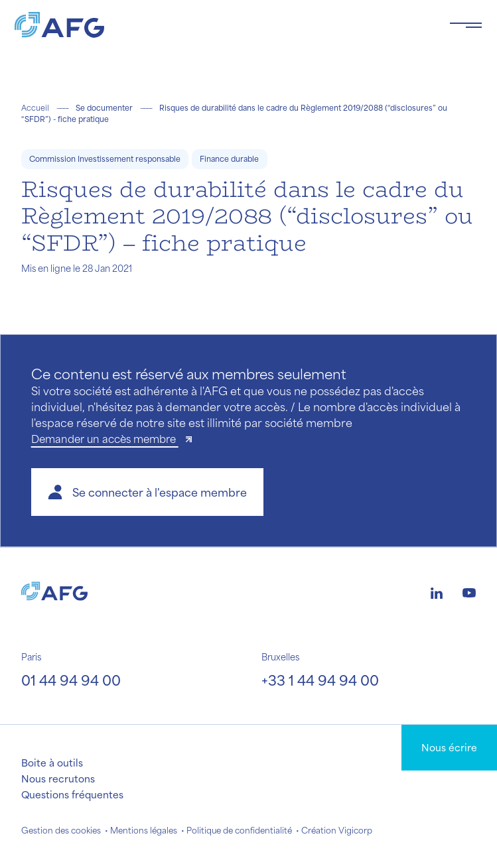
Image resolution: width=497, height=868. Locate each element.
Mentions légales (144, 830)
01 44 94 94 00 (71, 680)
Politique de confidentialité (239, 830)
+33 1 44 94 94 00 (320, 680)
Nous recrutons (58, 778)
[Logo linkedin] (437, 591)
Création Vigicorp (337, 830)
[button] (147, 492)
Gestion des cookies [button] (61, 830)
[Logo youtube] (469, 591)
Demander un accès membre (105, 439)
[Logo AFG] (221, 25)
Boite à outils (52, 763)
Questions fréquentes (72, 794)
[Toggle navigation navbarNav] (466, 25)
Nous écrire (449, 747)
